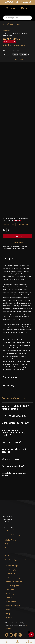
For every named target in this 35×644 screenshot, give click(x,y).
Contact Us (9, 618)
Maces (18, 24)
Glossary (8, 548)
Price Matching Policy (12, 586)
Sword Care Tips (10, 574)
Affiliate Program (11, 602)
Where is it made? (17, 459)
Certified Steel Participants (14, 582)
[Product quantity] (12, 230)
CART (25, 8)
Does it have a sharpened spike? (17, 474)
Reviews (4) (8, 385)
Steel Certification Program (14, 578)
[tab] (17, 258)
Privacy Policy (10, 590)
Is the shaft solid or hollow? (17, 423)
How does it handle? (17, 442)
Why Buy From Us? (11, 540)
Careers (7, 610)
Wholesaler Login (16, 535)
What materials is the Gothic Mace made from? (17, 407)
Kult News (8, 552)
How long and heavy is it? (17, 416)
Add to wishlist (17, 59)
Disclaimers (9, 598)
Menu (32, 12)
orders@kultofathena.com (11, 530)
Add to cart (17, 236)
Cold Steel (6, 30)
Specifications (10, 377)
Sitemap (8, 614)
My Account (12, 8)
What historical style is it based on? (17, 450)
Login (5, 535)
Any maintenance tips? (17, 466)
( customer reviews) (19, 45)
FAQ (6, 544)
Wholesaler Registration (13, 606)
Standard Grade (23, 225)
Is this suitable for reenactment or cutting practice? (17, 432)
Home (4, 24)
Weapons (10, 24)
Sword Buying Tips (11, 570)
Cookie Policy (9, 594)
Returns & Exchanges (12, 566)
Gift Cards (8, 556)
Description (9, 258)
